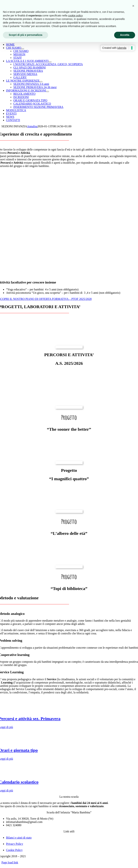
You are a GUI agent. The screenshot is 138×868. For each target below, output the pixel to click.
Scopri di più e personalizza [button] (25, 35)
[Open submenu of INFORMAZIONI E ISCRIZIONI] (48, 92)
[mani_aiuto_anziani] (69, 511)
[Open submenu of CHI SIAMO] (23, 49)
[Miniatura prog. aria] (69, 463)
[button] (133, 6)
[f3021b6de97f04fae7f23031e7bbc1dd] (69, 567)
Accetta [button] (125, 35)
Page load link (10, 862)
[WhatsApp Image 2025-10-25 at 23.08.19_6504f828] (69, 407)
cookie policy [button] (75, 16)
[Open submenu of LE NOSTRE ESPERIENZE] (41, 82)
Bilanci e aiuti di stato (19, 838)
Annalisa (32, 126)
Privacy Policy (15, 844)
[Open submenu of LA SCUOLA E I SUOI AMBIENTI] (50, 62)
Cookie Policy (14, 850)
